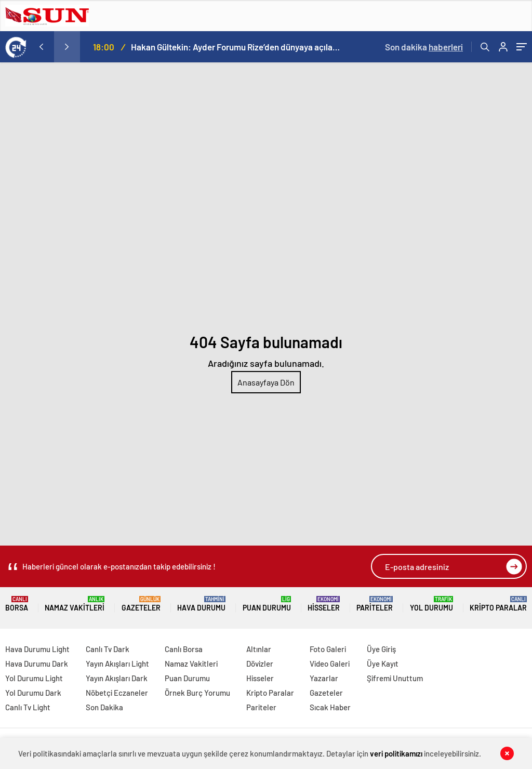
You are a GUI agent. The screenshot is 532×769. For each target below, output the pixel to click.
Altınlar (259, 649)
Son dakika (424, 47)
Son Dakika (104, 707)
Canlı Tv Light (28, 707)
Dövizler (260, 664)
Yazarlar (324, 678)
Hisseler (324, 604)
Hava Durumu (201, 604)
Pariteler (375, 604)
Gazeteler (141, 604)
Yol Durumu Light (34, 678)
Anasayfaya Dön (266, 382)
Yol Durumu (431, 604)
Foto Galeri (328, 649)
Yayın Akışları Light (117, 664)
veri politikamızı (396, 753)
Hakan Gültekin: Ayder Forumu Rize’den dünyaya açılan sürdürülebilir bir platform (235, 47)
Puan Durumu (267, 604)
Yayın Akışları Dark (117, 678)
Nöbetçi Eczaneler (117, 693)
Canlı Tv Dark (108, 649)
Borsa (17, 604)
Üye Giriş (381, 649)
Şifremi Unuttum (395, 678)
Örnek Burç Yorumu (197, 693)
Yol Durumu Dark (33, 693)
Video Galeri (330, 664)
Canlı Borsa (184, 649)
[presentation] (41, 47)
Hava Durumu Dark (37, 664)
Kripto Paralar (498, 604)
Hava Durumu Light (37, 649)
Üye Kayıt (383, 664)
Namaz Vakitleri (75, 604)
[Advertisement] (266, 140)
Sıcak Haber (330, 707)
